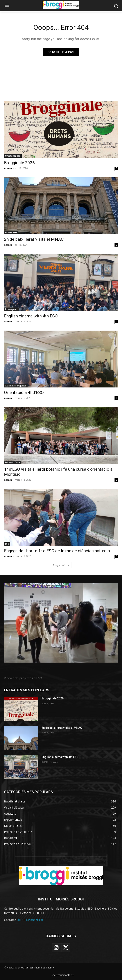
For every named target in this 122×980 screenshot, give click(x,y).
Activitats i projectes (16, 386)
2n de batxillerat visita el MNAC (34, 239)
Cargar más (61, 565)
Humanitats (11, 232)
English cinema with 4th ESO (31, 316)
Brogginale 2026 (19, 163)
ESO (7, 544)
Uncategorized (13, 156)
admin (8, 168)
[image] (61, 623)
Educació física (13, 462)
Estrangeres (11, 309)
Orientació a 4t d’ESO (24, 393)
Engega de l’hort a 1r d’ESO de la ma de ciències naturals (57, 551)
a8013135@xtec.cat (30, 920)
